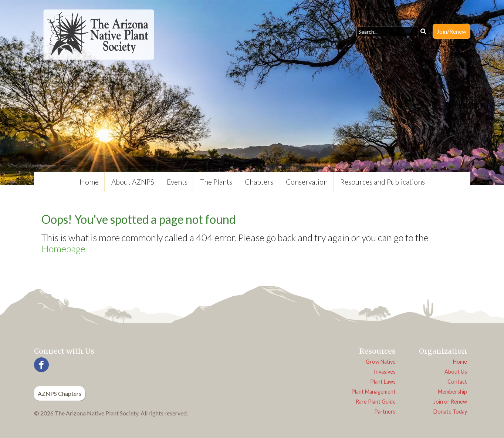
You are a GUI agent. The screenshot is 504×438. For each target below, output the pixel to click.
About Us (456, 372)
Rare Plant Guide (376, 402)
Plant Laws (383, 382)
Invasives (385, 372)
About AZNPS (133, 182)
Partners (385, 412)
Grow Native (381, 362)
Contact (457, 382)
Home (89, 182)
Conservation (307, 182)
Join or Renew (450, 402)
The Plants (216, 182)
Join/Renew (451, 31)
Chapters (259, 182)
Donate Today (450, 412)
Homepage (63, 249)
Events (177, 182)
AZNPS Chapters (60, 393)
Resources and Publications (383, 182)
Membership (452, 392)
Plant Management (373, 392)
